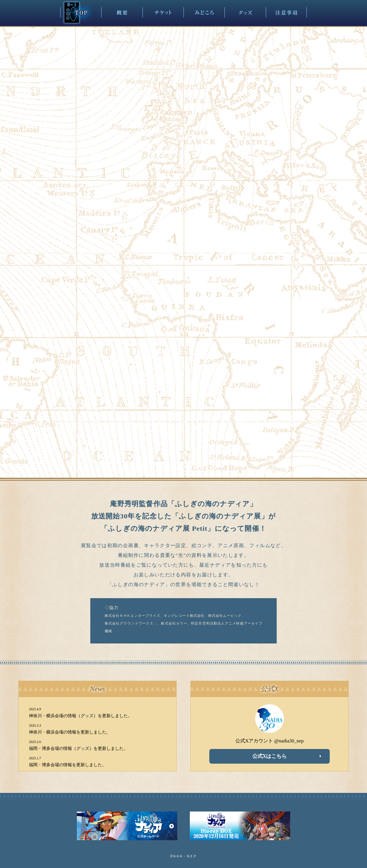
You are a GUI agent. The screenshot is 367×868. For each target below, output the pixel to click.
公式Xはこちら (270, 756)
